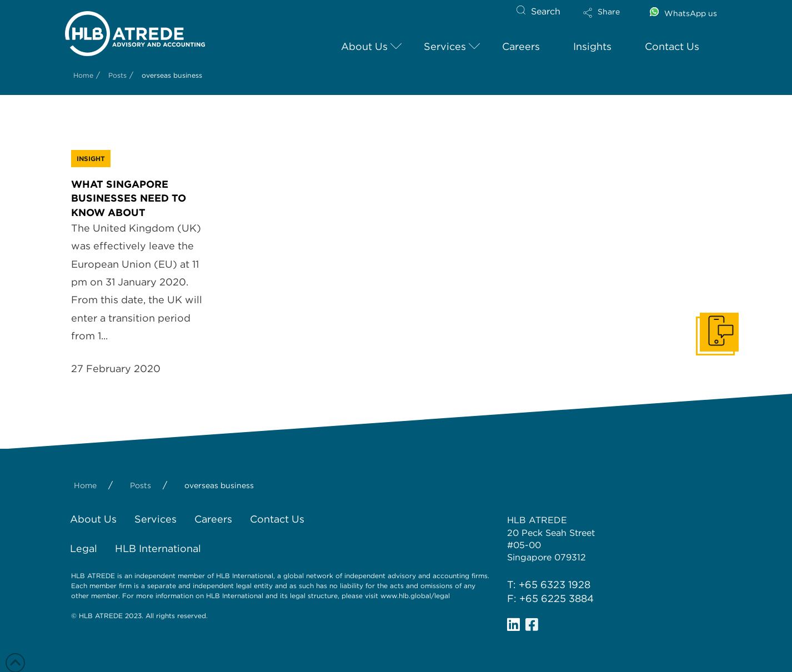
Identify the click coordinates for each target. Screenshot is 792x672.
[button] (611, 20)
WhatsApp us (691, 13)
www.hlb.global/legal (415, 596)
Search (546, 11)
